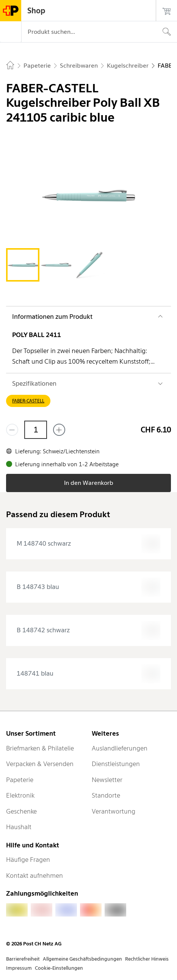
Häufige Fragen (28, 860)
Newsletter (107, 780)
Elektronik (20, 795)
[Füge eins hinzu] (59, 430)
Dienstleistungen (116, 764)
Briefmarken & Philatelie (40, 748)
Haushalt (19, 827)
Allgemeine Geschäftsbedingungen (82, 959)
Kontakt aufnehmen (34, 876)
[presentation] (88, 544)
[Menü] (11, 32)
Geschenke (21, 811)
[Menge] (36, 430)
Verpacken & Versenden (40, 764)
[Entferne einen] (12, 430)
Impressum (19, 968)
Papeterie (20, 780)
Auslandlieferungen (120, 748)
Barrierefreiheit (23, 959)
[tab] (23, 265)
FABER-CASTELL (28, 401)
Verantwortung (114, 811)
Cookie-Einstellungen (59, 968)
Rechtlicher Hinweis (147, 959)
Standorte (106, 795)
